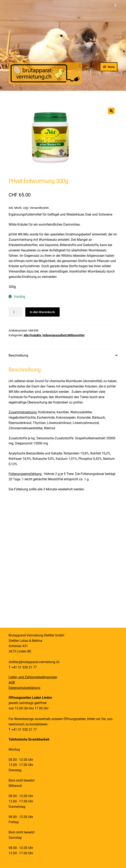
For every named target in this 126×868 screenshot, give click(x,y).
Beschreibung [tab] (18, 355)
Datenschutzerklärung (24, 688)
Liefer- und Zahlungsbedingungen (33, 677)
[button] (111, 111)
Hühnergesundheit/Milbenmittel (64, 335)
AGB (12, 682)
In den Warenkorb (42, 312)
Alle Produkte (32, 335)
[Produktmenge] (16, 312)
